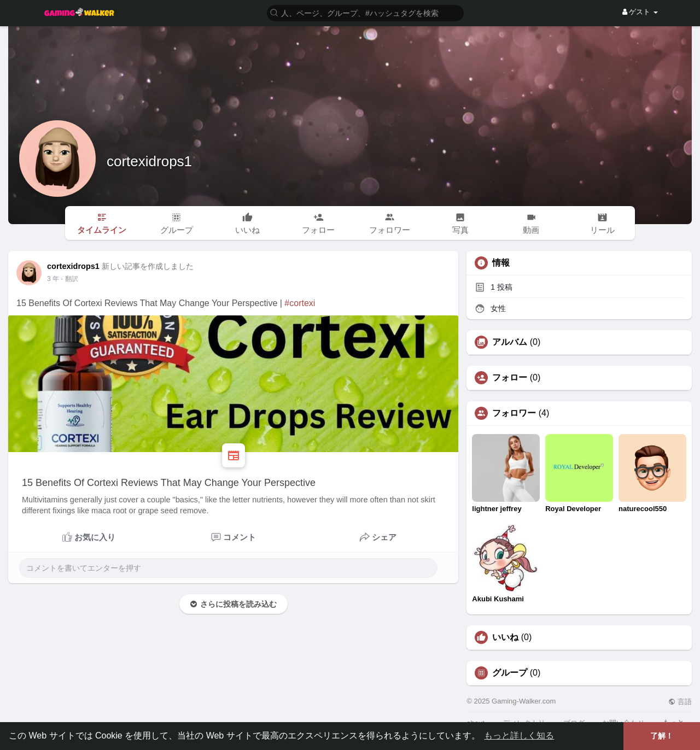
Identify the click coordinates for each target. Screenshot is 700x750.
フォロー (510, 378)
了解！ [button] (662, 736)
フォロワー (514, 413)
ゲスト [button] (640, 12)
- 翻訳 (69, 279)
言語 (680, 702)
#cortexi (300, 303)
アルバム (510, 342)
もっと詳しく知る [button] (519, 736)
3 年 (53, 279)
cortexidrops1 (149, 161)
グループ (510, 673)
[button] (365, 12)
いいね (505, 637)
